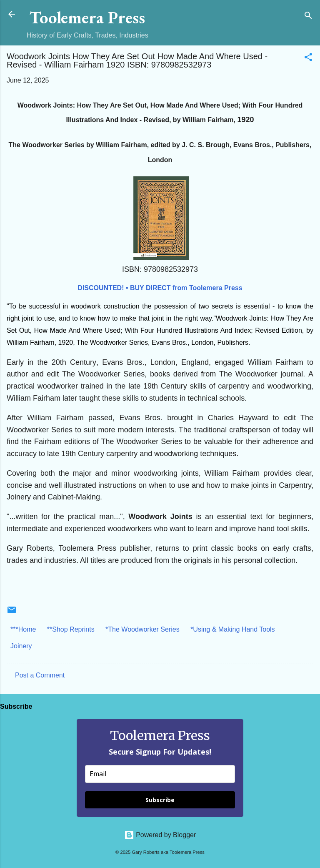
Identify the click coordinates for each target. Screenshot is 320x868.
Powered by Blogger (160, 835)
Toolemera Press (87, 17)
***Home (23, 629)
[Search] (308, 17)
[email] (160, 774)
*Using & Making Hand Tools (232, 629)
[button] (308, 59)
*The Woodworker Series (142, 629)
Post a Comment (40, 675)
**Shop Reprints (71, 629)
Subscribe (160, 800)
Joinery (21, 646)
